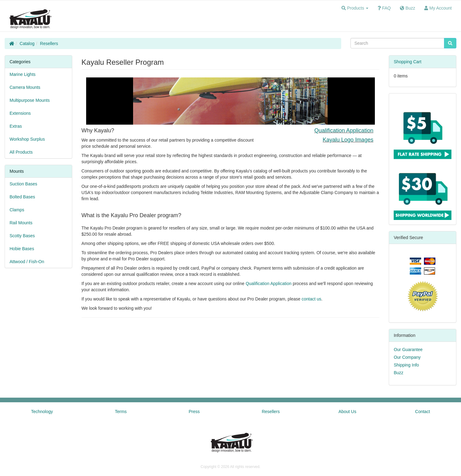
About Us (347, 412)
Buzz (398, 373)
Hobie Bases (22, 249)
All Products (21, 152)
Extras (16, 126)
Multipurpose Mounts (30, 100)
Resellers (49, 43)
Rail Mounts (21, 223)
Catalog (27, 43)
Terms (121, 412)
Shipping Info (406, 365)
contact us (312, 299)
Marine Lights (23, 74)
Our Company (407, 357)
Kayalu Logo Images (348, 140)
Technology (42, 412)
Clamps (17, 210)
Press (194, 412)
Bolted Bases (22, 197)
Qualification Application (344, 130)
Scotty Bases (22, 236)
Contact (422, 412)
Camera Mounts (25, 87)
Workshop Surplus (27, 139)
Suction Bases (23, 184)
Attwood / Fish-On (27, 262)
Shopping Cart (408, 62)
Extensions (20, 113)
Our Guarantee (408, 350)
